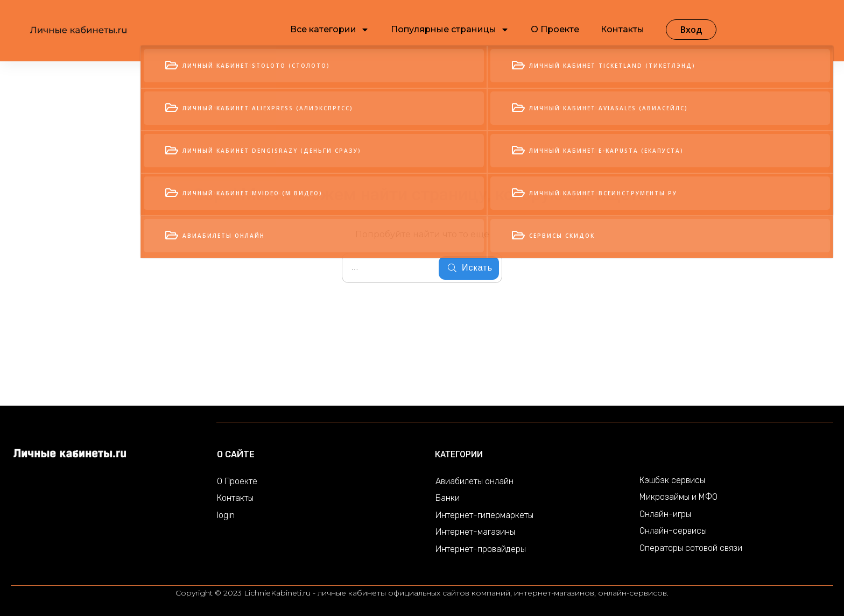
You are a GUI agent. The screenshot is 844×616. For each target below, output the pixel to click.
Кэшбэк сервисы (672, 480)
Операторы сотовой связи (691, 548)
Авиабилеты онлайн (474, 481)
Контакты (235, 498)
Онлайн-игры (665, 514)
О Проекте (237, 481)
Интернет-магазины (475, 532)
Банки (448, 498)
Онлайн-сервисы (673, 531)
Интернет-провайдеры (481, 549)
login (226, 515)
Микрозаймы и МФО (678, 497)
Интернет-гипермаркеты (484, 515)
